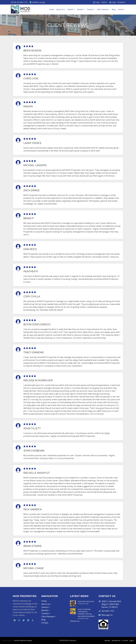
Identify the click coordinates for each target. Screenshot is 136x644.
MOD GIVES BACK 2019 (86, 601)
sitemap (107, 640)
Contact (121, 9)
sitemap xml (116, 640)
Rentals (80, 9)
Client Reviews (103, 9)
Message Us (106, 615)
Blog (114, 9)
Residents (117, 2)
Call (19, 2)
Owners (100, 2)
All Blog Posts (75, 621)
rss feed (125, 640)
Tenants (90, 9)
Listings (37, 2)
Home (52, 9)
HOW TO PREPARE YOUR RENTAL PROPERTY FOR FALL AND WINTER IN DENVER (86, 613)
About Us (60, 9)
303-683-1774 (106, 611)
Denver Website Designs (23, 640)
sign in (132, 640)
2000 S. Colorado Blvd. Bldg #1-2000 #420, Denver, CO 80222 (110, 604)
